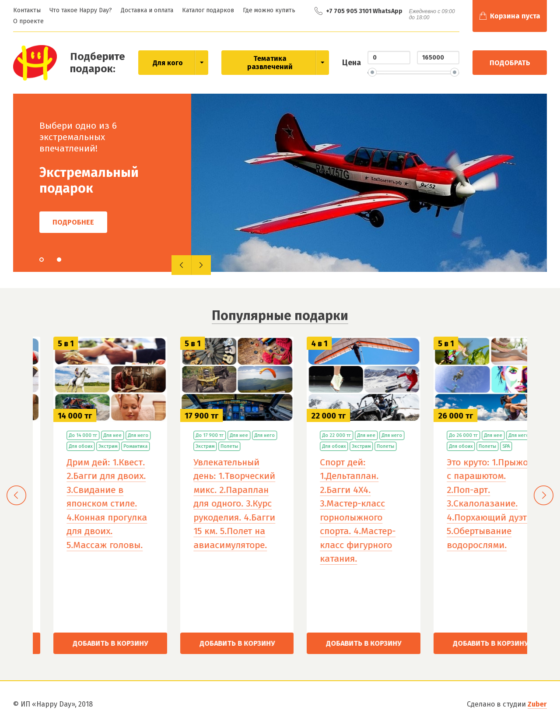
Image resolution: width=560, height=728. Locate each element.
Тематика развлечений (270, 63)
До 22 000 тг (442, 435)
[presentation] (181, 265)
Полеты (335, 446)
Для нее (218, 435)
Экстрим (214, 446)
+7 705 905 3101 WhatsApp (364, 11)
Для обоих (93, 435)
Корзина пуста (515, 16)
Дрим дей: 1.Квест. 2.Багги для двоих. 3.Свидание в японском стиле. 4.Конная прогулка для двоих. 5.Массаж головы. (213, 504)
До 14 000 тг (189, 435)
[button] (42, 260)
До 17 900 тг (315, 435)
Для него (244, 435)
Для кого (168, 63)
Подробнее (73, 222)
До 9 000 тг (61, 435)
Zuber (537, 704)
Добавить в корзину (89, 643)
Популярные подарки (280, 316)
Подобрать (510, 63)
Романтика (241, 446)
